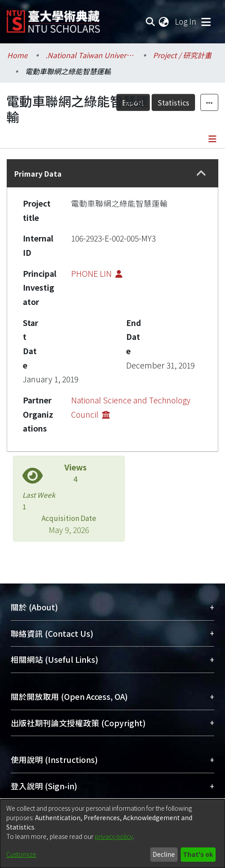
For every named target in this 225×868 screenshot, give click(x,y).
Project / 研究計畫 (182, 55)
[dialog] (112, 834)
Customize (21, 854)
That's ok (198, 854)
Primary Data (38, 174)
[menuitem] (164, 21)
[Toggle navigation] (206, 21)
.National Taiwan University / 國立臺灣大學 (90, 55)
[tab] (112, 173)
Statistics (173, 102)
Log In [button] (186, 21)
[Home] (53, 18)
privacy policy (114, 836)
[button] (202, 173)
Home (17, 55)
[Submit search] (150, 21)
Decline (164, 854)
